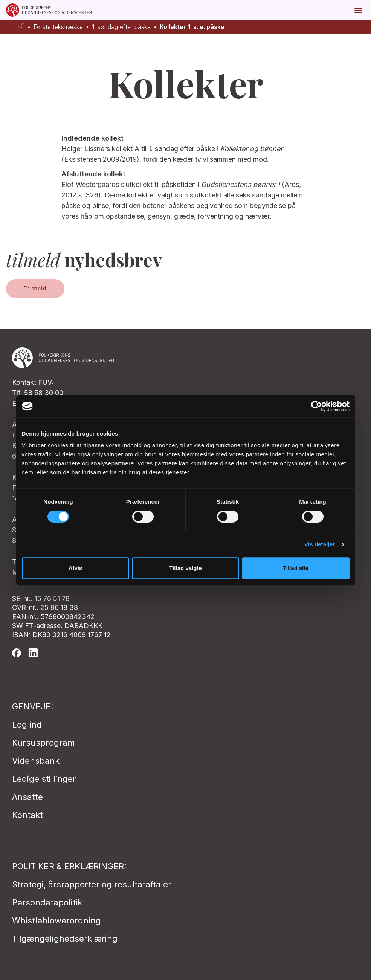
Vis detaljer (320, 544)
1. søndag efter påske (121, 27)
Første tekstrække (58, 27)
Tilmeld (35, 289)
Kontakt (27, 815)
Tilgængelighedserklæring (65, 939)
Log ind (27, 725)
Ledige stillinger (44, 779)
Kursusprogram (44, 743)
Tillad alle (296, 568)
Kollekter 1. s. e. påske (192, 27)
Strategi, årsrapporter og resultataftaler (92, 884)
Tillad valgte (185, 568)
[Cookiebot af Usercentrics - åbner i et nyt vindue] (317, 406)
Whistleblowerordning (56, 920)
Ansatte (27, 797)
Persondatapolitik (47, 902)
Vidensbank (36, 761)
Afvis (76, 568)
